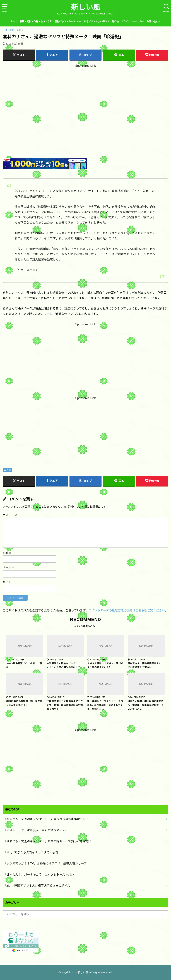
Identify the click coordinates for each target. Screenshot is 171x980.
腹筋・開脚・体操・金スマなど (36, 22)
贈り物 (115, 22)
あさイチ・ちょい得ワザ (97, 22)
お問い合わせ (154, 22)
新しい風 (86, 7)
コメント (10, 515)
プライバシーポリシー (133, 22)
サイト (7, 582)
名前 (7, 553)
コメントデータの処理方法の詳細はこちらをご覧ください (127, 610)
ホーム (14, 22)
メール (9, 568)
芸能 (9, 470)
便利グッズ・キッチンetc (68, 22)
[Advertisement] (85, 103)
